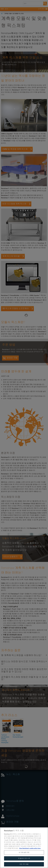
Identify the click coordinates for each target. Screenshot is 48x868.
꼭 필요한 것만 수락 (24, 863)
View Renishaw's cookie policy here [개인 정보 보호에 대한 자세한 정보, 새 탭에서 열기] (30, 853)
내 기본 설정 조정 (24, 857)
